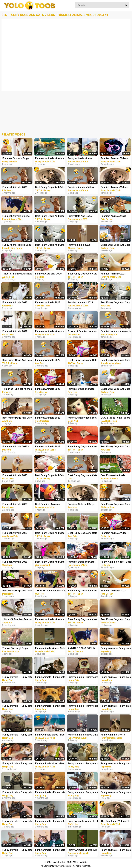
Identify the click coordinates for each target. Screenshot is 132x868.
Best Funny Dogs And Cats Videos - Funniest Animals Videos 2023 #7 (50, 245)
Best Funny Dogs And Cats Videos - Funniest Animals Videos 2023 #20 (83, 620)
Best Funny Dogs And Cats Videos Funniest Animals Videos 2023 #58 (83, 533)
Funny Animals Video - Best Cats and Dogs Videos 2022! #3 (83, 821)
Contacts (73, 862)
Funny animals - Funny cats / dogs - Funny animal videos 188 (17, 764)
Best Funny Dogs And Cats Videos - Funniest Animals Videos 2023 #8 (50, 533)
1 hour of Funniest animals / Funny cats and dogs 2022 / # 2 (17, 274)
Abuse (84, 862)
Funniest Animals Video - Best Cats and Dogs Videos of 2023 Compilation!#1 (83, 188)
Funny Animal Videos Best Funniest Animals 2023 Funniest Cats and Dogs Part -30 (82, 418)
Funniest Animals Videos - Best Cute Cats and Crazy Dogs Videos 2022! (17, 216)
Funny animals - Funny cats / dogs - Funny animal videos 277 (83, 706)
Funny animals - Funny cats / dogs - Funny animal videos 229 (83, 793)
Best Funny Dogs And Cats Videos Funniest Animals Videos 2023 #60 (17, 418)
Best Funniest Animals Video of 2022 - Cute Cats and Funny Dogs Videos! (49, 504)
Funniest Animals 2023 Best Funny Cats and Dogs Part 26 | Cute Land (17, 562)
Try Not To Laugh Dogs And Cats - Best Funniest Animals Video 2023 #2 (16, 649)
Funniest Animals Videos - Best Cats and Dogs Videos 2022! (50, 620)
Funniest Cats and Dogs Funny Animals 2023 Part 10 (49, 274)
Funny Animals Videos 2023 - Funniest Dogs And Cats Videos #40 (82, 159)
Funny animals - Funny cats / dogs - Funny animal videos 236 (17, 677)
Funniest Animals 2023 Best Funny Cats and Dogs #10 (17, 533)
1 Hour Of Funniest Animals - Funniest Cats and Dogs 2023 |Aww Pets (18, 620)
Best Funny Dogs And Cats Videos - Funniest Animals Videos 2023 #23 (17, 360)
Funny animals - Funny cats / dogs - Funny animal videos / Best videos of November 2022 (50, 793)
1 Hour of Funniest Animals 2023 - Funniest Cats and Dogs (17, 389)
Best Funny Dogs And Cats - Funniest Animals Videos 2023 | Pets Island (17, 591)
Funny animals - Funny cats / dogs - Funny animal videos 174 (17, 706)
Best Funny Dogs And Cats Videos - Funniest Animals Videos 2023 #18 (83, 274)
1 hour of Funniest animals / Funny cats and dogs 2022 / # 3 (83, 332)
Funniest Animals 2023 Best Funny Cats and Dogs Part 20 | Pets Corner (17, 476)
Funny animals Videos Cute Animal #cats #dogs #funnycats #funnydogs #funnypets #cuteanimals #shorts (50, 649)
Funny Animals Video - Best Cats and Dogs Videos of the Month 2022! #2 (50, 735)
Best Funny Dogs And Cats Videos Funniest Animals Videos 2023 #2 (83, 476)
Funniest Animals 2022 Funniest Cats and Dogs (48, 418)
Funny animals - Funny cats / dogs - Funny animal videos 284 (17, 850)
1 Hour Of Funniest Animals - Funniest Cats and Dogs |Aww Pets (50, 591)
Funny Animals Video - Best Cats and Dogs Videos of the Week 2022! (50, 764)
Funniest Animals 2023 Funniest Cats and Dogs (16, 303)
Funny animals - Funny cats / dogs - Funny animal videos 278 (17, 735)
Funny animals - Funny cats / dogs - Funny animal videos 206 (50, 850)
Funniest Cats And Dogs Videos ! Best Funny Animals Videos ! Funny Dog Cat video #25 (16, 159)
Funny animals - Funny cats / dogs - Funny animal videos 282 (50, 706)
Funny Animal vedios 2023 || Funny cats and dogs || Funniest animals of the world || (17, 245)
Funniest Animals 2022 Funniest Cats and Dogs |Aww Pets (48, 360)
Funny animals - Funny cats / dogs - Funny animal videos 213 (83, 764)
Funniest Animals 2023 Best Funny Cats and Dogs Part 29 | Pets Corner (50, 389)
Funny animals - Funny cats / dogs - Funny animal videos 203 (50, 821)
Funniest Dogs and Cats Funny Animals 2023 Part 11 (82, 389)
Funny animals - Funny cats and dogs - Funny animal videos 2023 (83, 677)
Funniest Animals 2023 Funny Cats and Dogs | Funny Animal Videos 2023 (50, 447)
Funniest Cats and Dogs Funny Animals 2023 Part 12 (82, 504)
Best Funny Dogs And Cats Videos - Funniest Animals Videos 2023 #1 (50, 216)
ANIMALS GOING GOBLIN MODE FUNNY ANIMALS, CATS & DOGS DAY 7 (81, 649)
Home (48, 862)
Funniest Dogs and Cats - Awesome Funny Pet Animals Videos (82, 562)
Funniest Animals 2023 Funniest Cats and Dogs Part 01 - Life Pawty (16, 188)
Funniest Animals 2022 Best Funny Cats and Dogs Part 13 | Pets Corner (17, 332)
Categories (59, 862)
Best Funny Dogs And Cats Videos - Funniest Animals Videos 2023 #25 (83, 360)
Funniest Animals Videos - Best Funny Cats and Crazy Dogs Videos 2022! (50, 159)
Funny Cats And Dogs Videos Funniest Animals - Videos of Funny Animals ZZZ (82, 216)
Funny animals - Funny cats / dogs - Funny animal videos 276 (50, 677)
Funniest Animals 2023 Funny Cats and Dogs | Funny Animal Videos (80, 303)
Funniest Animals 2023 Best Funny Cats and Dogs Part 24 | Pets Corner (17, 504)
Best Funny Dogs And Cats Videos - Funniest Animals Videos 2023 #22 (50, 476)
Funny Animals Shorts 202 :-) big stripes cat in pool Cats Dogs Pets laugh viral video (83, 850)
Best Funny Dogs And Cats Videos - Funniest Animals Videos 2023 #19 (83, 591)
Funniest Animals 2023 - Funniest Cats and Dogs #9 (17, 447)
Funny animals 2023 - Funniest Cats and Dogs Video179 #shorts (81, 245)
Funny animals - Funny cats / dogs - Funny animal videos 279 (17, 821)
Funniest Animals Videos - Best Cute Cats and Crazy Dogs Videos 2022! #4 (50, 332)
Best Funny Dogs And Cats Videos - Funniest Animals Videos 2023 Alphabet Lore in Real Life (50, 562)
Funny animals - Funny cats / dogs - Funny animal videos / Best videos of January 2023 (17, 793)
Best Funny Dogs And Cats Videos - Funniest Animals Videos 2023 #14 (83, 447)
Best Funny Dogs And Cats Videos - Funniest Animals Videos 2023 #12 (50, 188)
